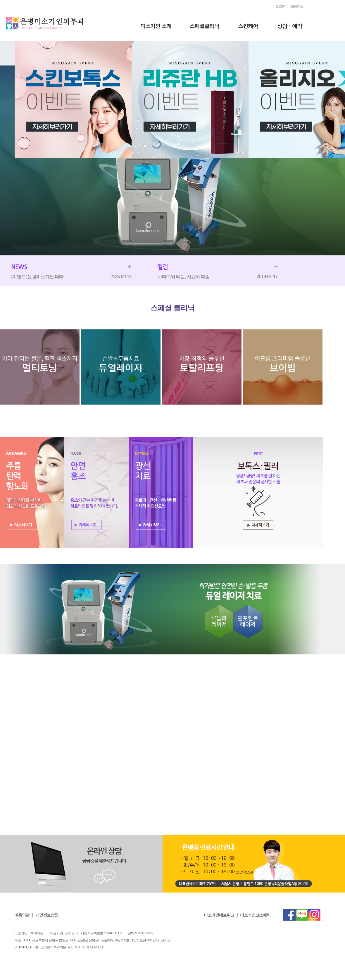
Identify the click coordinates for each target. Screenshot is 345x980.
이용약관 (22, 915)
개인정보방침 (47, 915)
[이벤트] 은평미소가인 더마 (38, 277)
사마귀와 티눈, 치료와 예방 (184, 277)
